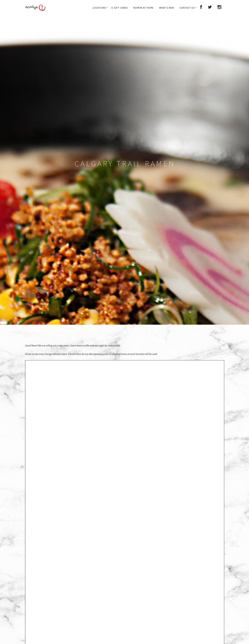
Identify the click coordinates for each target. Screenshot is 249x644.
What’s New (167, 8)
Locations (99, 8)
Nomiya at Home (144, 8)
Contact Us (187, 8)
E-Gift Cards (120, 8)
